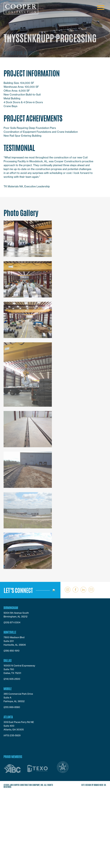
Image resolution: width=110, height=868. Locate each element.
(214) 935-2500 (12, 679)
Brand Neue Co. (100, 785)
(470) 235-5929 (12, 735)
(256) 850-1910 (12, 651)
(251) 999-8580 (12, 707)
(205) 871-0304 (12, 622)
